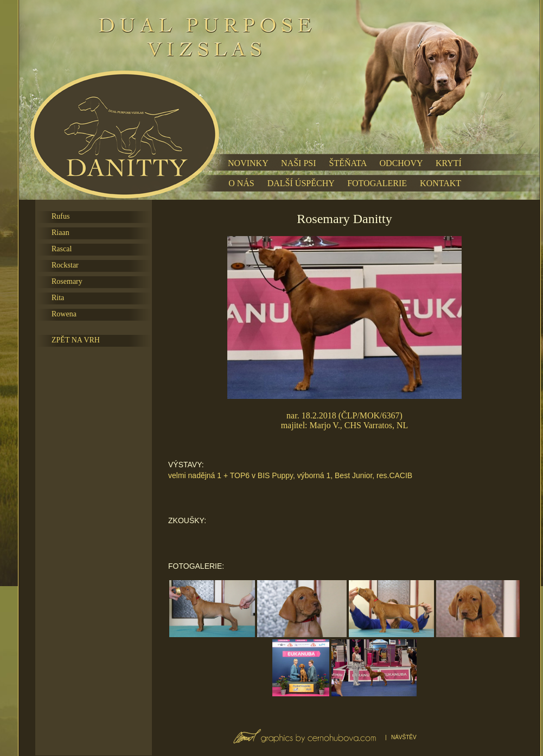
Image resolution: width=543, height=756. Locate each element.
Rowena (64, 314)
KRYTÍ (449, 163)
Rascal (62, 249)
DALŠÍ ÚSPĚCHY (301, 183)
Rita (58, 298)
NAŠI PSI (298, 163)
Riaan (60, 233)
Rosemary (67, 281)
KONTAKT (440, 183)
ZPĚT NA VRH (76, 340)
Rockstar (65, 265)
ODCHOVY (401, 163)
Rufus (60, 216)
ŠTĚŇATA (348, 163)
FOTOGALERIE (377, 183)
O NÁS (241, 183)
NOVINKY (248, 163)
